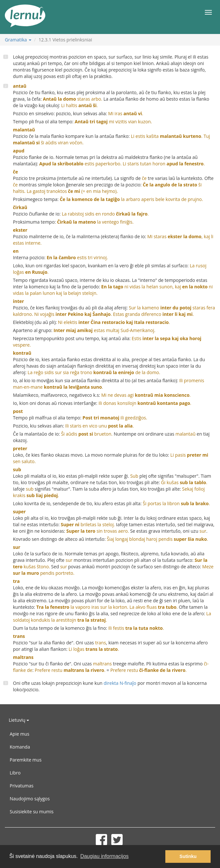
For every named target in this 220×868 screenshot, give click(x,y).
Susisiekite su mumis (32, 812)
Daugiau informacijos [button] (104, 856)
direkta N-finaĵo (120, 683)
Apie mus (20, 734)
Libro (15, 773)
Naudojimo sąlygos (30, 799)
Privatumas (22, 786)
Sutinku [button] (188, 856)
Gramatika (18, 40)
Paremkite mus (26, 760)
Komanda (20, 747)
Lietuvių (19, 720)
